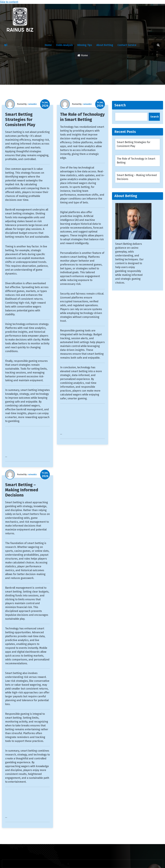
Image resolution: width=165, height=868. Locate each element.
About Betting (105, 45)
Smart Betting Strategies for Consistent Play (20, 120)
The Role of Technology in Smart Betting (82, 117)
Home (48, 45)
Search (120, 105)
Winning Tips (85, 45)
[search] (158, 45)
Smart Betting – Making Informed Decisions (22, 490)
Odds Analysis (64, 45)
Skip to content (9, 2)
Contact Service (127, 45)
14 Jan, (45, 104)
